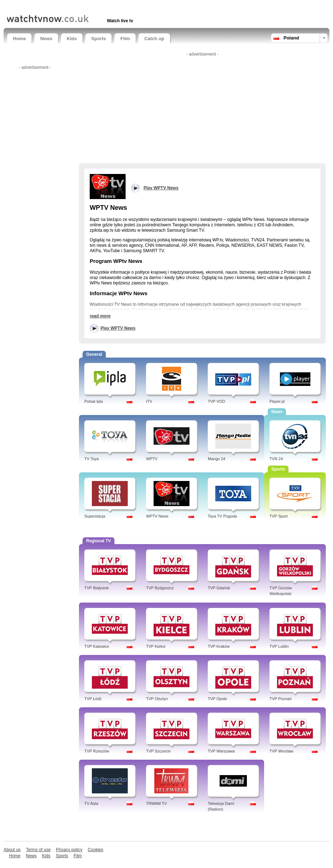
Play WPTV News (118, 328)
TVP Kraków (219, 646)
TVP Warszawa (221, 751)
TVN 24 (276, 459)
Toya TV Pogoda (222, 516)
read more (100, 316)
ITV (149, 401)
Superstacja (95, 516)
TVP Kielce (156, 646)
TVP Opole (217, 699)
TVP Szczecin (158, 751)
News (46, 39)
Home (19, 39)
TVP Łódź (93, 699)
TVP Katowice (97, 646)
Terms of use (38, 850)
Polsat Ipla (93, 401)
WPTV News (157, 516)
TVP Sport (279, 516)
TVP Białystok (97, 588)
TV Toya (92, 459)
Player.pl (277, 401)
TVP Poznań (281, 699)
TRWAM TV (156, 803)
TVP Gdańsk (219, 588)
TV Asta (91, 803)
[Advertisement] (91, 6)
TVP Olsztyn (157, 699)
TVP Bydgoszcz (160, 588)
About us (12, 850)
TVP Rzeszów (97, 751)
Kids (72, 39)
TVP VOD (216, 401)
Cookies (95, 850)
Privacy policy (69, 850)
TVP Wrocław (281, 751)
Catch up (154, 39)
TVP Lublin (279, 646)
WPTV (152, 459)
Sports (99, 39)
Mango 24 (217, 459)
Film (125, 39)
